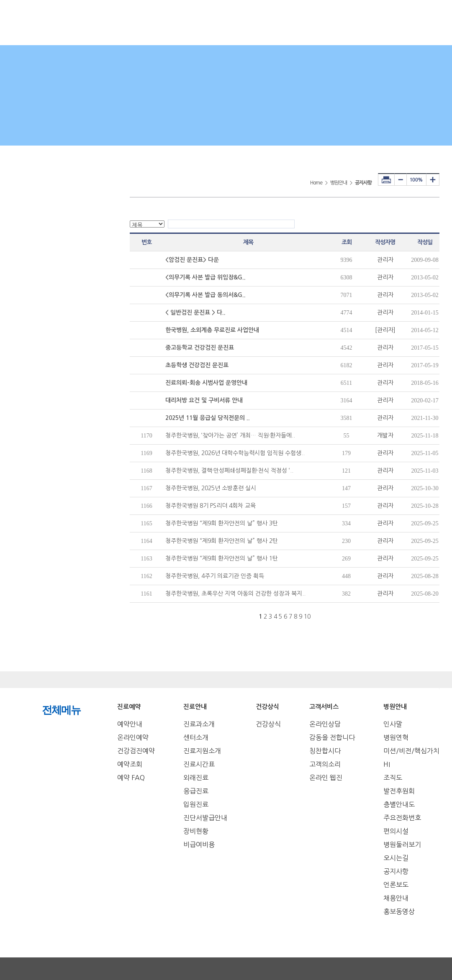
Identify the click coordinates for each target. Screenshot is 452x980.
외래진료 (196, 778)
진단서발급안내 (205, 818)
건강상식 (268, 724)
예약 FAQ (131, 778)
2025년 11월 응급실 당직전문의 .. (208, 418)
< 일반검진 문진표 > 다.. (195, 312)
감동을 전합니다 (332, 737)
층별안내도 (399, 804)
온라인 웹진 (326, 778)
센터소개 (196, 737)
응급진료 (196, 791)
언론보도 (396, 885)
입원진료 (196, 804)
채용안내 (396, 898)
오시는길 (396, 858)
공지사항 (396, 871)
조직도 (393, 778)
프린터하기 (386, 179)
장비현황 (196, 831)
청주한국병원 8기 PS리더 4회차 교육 (211, 506)
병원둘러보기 (402, 844)
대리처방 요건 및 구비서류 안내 (204, 400)
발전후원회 (399, 791)
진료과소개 (199, 724)
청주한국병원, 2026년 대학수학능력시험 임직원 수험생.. (235, 453)
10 (307, 617)
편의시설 (396, 831)
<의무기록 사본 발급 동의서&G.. (205, 295)
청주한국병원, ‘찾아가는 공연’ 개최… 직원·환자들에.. (230, 435)
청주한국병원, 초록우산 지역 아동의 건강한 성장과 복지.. (235, 594)
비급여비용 (199, 844)
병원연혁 (396, 737)
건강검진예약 (136, 751)
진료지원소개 (202, 751)
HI (387, 764)
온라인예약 (133, 737)
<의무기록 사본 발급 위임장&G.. (205, 277)
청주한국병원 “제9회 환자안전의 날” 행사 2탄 (222, 541)
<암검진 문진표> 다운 (192, 260)
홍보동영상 (399, 911)
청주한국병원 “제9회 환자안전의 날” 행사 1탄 (222, 558)
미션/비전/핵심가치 (411, 751)
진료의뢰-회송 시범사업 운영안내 (206, 383)
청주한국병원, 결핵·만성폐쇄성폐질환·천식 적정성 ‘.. (229, 471)
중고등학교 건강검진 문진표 (200, 348)
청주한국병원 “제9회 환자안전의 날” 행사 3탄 (222, 523)
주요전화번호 (402, 818)
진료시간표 (199, 764)
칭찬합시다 (325, 751)
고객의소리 (325, 764)
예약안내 (130, 724)
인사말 (393, 724)
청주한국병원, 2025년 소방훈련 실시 (211, 488)
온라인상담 (325, 724)
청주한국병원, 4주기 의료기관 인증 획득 (215, 576)
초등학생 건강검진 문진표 (197, 365)
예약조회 (130, 764)
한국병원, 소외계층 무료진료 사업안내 (212, 330)
